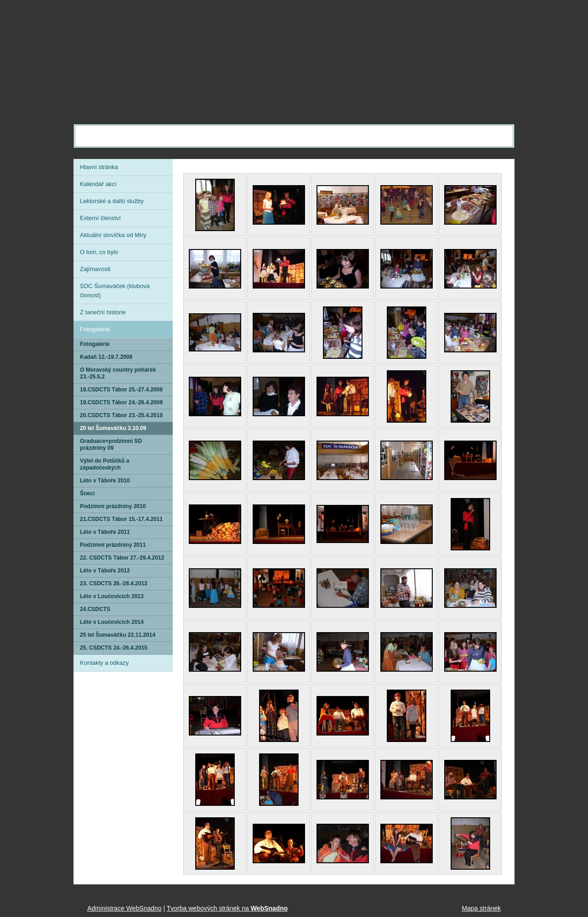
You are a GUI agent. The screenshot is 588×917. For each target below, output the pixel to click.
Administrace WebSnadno (124, 908)
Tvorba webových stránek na (227, 908)
